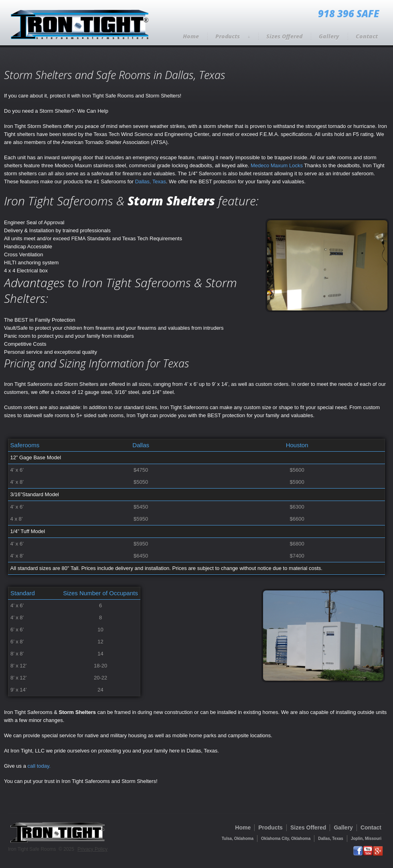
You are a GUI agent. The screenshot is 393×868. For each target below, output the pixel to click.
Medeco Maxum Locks (277, 165)
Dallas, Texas (151, 182)
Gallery (329, 36)
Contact (367, 36)
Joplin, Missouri (366, 839)
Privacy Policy (92, 849)
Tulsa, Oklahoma (238, 839)
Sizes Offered (284, 36)
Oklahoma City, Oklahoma (286, 839)
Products (233, 36)
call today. (39, 766)
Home (191, 36)
